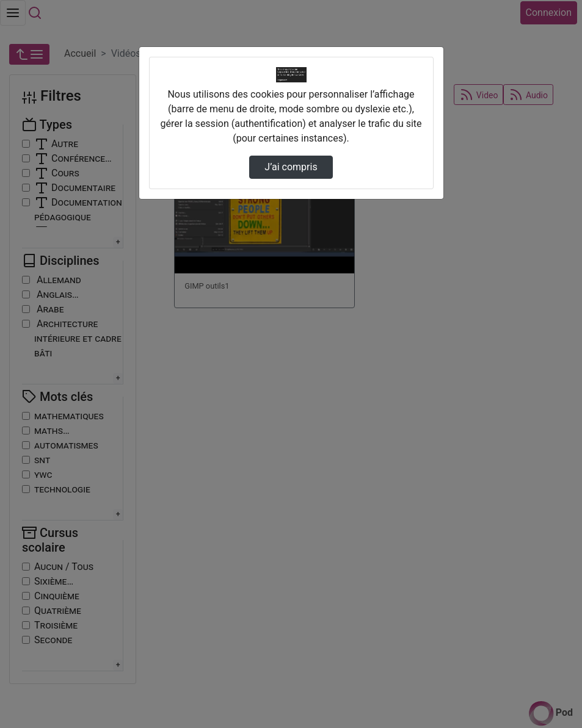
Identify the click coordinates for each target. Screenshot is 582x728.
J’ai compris (291, 167)
